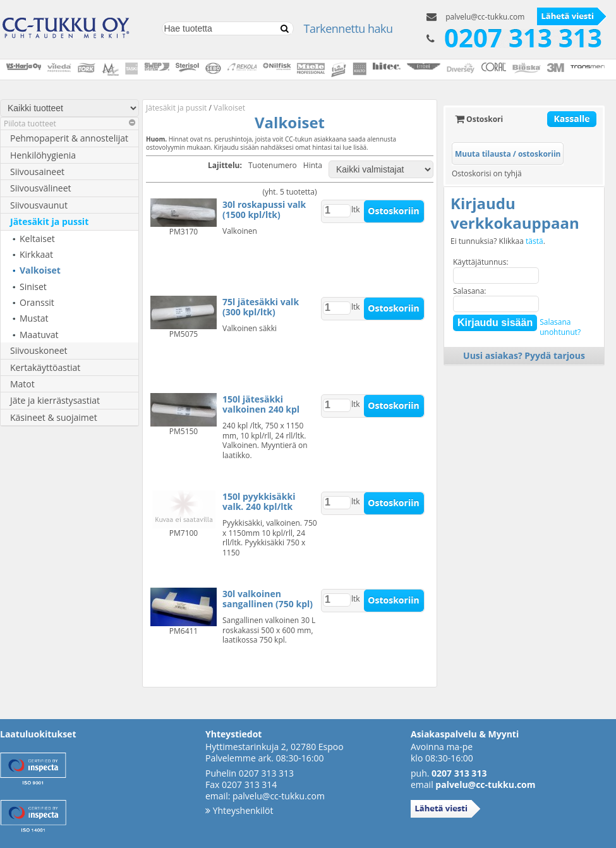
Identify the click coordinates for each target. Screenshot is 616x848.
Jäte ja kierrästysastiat (55, 400)
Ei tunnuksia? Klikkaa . (498, 241)
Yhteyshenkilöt (239, 810)
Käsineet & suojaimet (54, 417)
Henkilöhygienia (43, 155)
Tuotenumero (273, 166)
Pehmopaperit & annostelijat (69, 138)
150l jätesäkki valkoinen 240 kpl (261, 404)
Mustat (34, 318)
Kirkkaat (36, 254)
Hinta (313, 166)
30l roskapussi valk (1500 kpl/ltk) (264, 209)
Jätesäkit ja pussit (49, 221)
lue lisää (354, 147)
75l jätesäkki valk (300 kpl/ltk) (261, 307)
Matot (22, 384)
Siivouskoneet (39, 350)
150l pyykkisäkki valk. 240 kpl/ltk (259, 501)
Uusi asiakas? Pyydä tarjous (524, 355)
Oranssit (37, 302)
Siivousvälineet (41, 188)
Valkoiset (40, 270)
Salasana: (470, 291)
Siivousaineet (37, 172)
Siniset (33, 287)
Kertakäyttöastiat (45, 367)
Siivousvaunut (39, 205)
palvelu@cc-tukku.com (485, 17)
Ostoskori (479, 119)
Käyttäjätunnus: (481, 262)
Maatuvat (39, 335)
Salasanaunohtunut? (560, 327)
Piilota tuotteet (69, 124)
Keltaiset (37, 239)
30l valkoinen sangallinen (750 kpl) (268, 599)
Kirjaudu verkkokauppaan (515, 213)
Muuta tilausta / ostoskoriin (508, 154)
